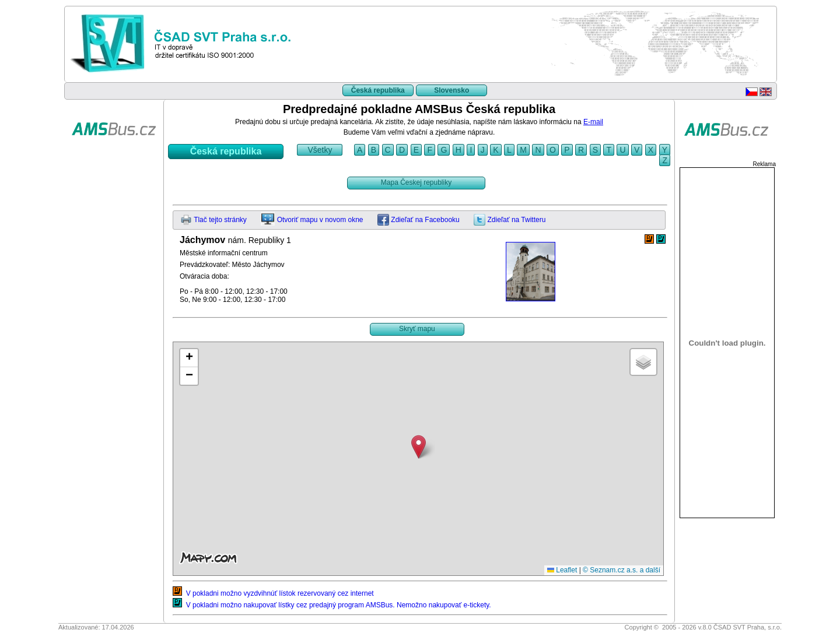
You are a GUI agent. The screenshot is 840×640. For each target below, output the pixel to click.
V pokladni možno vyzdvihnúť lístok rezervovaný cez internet (273, 593)
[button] (419, 447)
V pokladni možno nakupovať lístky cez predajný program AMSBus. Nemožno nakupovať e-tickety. (332, 605)
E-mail (593, 122)
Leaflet (562, 570)
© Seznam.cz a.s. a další (622, 570)
